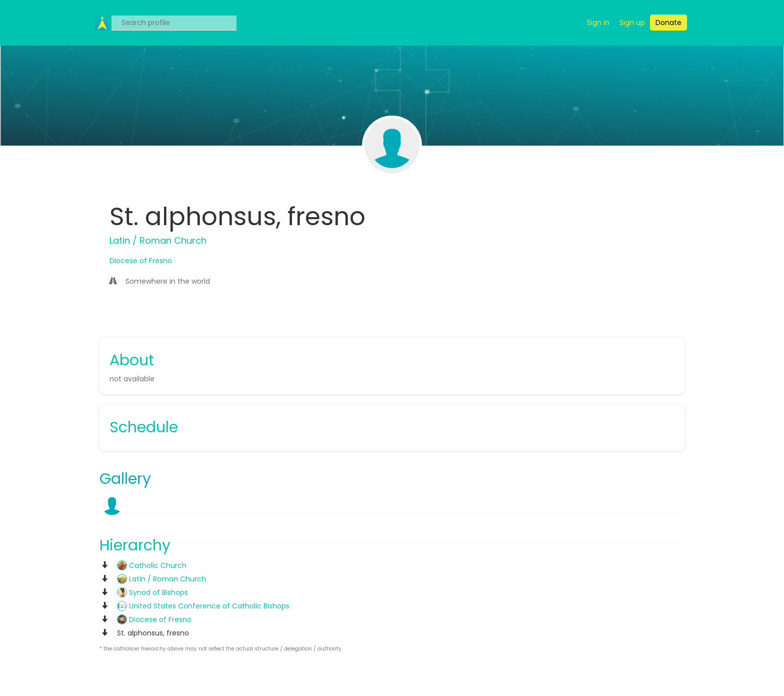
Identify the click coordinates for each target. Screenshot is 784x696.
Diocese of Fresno (141, 261)
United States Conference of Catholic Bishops (203, 606)
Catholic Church (152, 565)
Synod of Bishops (152, 592)
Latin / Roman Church (161, 579)
